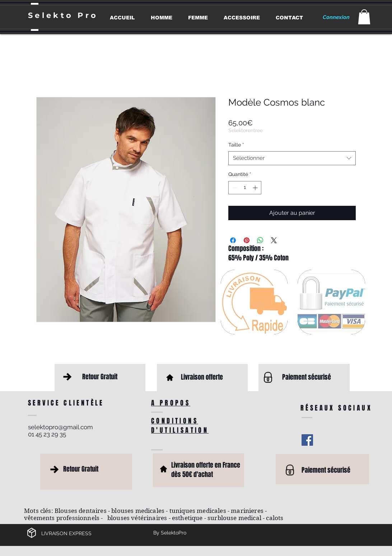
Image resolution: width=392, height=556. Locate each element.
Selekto (53, 15)
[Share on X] (274, 240)
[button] (364, 17)
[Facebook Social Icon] (307, 440)
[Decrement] (234, 188)
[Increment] (256, 188)
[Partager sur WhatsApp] (260, 240)
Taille (236, 145)
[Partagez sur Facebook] (233, 240)
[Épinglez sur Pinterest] (247, 240)
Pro (88, 15)
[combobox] (292, 158)
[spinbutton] (245, 188)
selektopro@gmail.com (60, 427)
